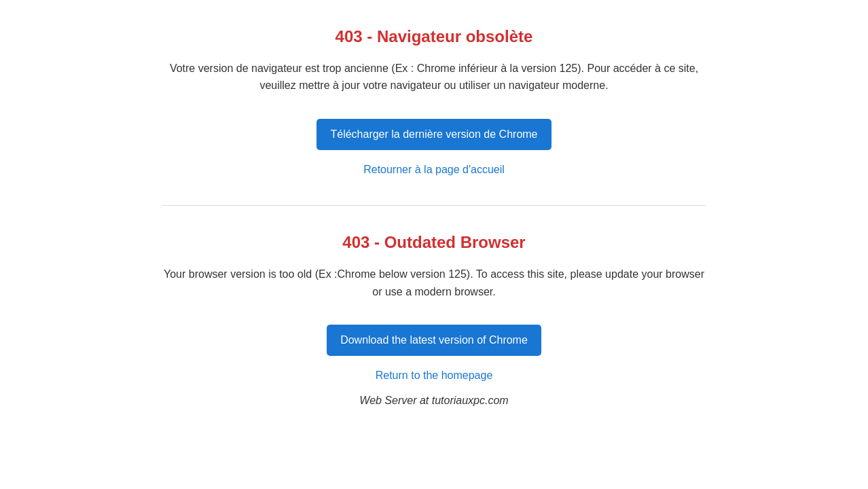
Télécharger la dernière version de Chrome (434, 134)
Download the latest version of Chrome (434, 340)
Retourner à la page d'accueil (434, 169)
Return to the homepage (434, 375)
